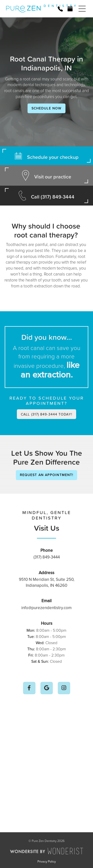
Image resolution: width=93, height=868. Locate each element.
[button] (82, 9)
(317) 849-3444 (47, 557)
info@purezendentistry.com (46, 608)
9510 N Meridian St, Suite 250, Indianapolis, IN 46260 (47, 582)
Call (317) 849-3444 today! (46, 414)
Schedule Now (46, 108)
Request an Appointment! (46, 475)
